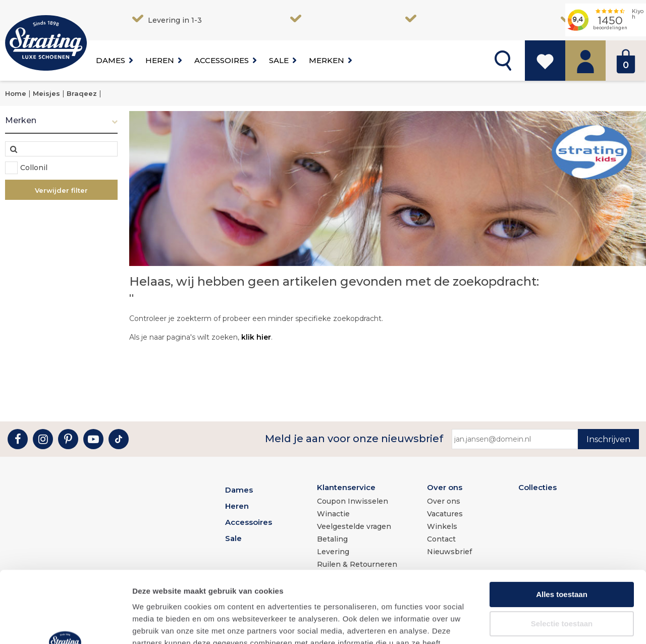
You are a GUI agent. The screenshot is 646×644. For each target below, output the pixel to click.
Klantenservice (346, 487)
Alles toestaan (562, 523)
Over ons (445, 487)
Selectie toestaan (562, 552)
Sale (279, 60)
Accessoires (222, 60)
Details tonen (545, 624)
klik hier (256, 337)
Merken (327, 60)
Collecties (537, 487)
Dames (111, 60)
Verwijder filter (61, 190)
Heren (160, 60)
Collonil (34, 168)
